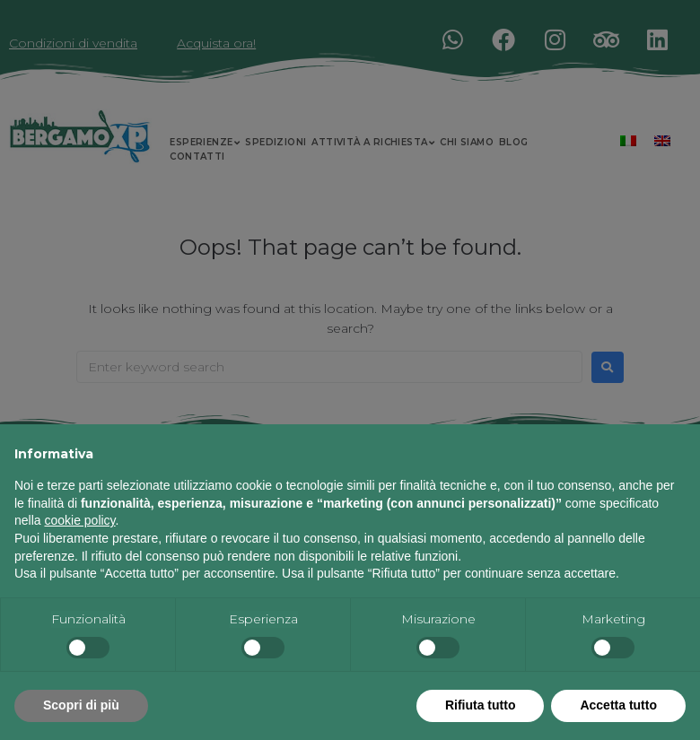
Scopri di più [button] (81, 705)
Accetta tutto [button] (618, 705)
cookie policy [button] (79, 520)
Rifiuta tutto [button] (481, 705)
